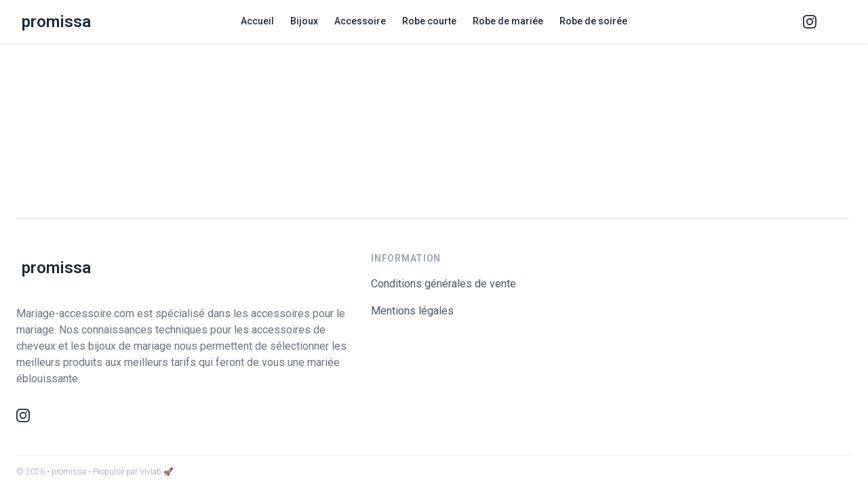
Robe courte (429, 21)
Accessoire (360, 21)
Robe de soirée (593, 21)
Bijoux (304, 21)
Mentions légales (412, 311)
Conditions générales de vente (443, 284)
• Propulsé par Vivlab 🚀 (131, 472)
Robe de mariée (508, 21)
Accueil (257, 21)
